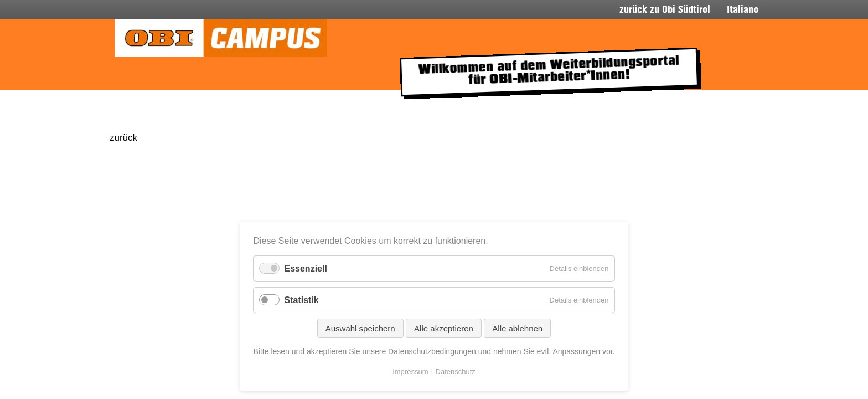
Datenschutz (456, 372)
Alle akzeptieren (444, 328)
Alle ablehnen (517, 328)
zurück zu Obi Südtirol (665, 10)
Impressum (410, 372)
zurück (123, 138)
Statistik (301, 300)
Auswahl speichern (360, 328)
